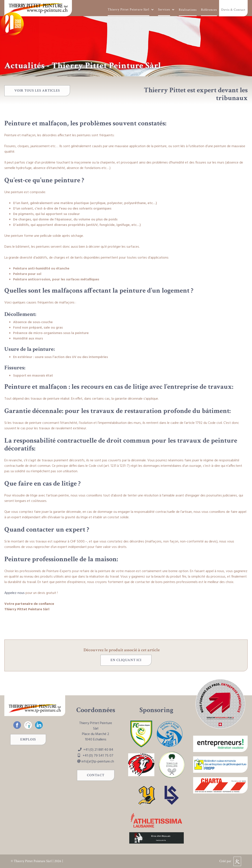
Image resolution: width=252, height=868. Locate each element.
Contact (96, 775)
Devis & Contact (233, 10)
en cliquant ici (126, 660)
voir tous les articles (37, 91)
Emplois (28, 739)
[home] (38, 8)
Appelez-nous (14, 593)
